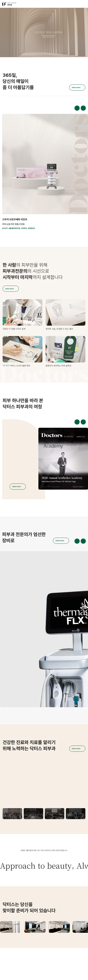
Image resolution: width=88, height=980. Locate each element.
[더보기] (77, 88)
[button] (75, 4)
